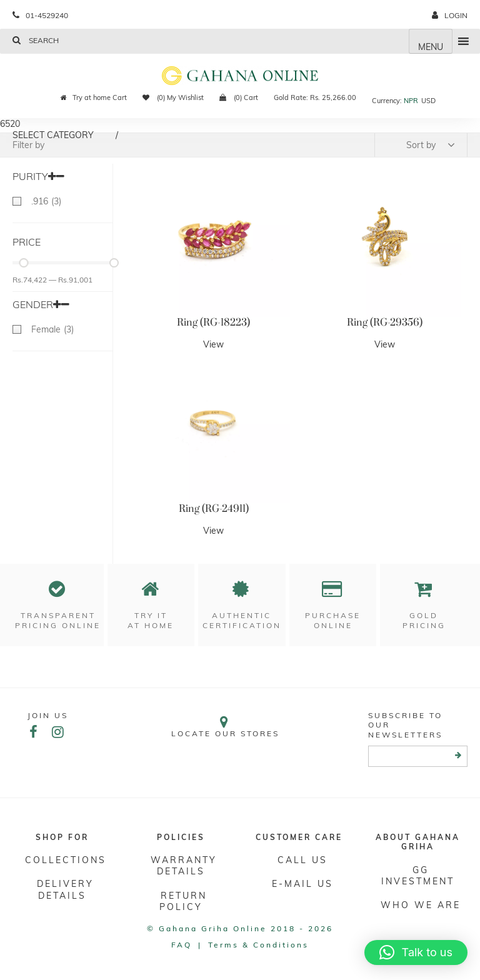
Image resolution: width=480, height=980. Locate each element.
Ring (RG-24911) (214, 509)
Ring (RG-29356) (385, 322)
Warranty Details (184, 866)
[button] (416, 952)
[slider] (23, 263)
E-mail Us (302, 884)
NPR (411, 101)
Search (36, 40)
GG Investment (418, 876)
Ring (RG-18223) (213, 322)
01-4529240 (40, 15)
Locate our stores (225, 727)
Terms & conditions (258, 945)
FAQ (182, 945)
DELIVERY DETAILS (65, 889)
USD (428, 101)
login (450, 15)
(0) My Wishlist (173, 97)
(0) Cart (239, 97)
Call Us (302, 860)
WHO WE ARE (421, 905)
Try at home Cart (94, 97)
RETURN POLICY (183, 901)
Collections (66, 860)
